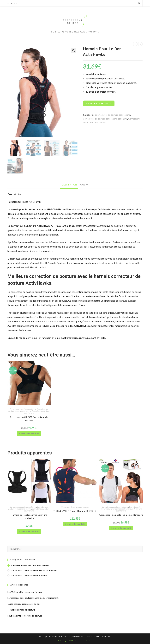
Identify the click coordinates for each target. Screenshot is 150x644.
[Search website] (139, 4)
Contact (107, 637)
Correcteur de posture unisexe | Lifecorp (121, 515)
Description (69, 185)
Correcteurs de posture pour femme (113, 115)
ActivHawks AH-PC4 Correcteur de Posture (29, 419)
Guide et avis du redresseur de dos (24, 604)
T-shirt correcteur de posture (21, 610)
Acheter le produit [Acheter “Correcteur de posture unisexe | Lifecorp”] (121, 528)
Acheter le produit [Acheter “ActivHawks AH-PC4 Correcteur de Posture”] (29, 434)
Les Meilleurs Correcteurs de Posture (25, 592)
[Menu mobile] (11, 3)
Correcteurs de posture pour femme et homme (105, 119)
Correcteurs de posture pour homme (37, 412)
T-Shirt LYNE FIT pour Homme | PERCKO (75, 511)
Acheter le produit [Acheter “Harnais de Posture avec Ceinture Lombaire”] (29, 531)
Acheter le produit (99, 103)
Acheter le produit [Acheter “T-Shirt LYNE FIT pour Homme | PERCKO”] (75, 524)
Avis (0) (84, 185)
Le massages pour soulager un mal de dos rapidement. (33, 598)
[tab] (69, 185)
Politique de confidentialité (54, 637)
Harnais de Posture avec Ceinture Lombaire (29, 516)
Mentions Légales (82, 637)
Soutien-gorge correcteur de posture (25, 616)
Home (97, 637)
